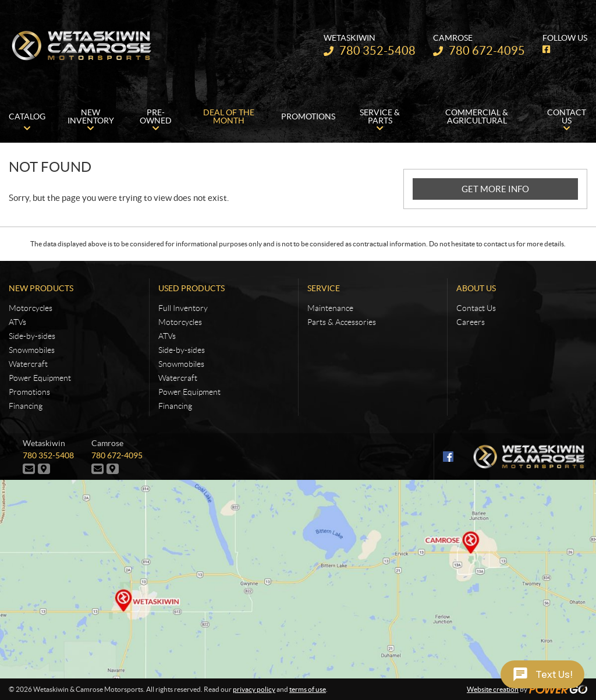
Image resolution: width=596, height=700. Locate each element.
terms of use (308, 689)
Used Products (191, 288)
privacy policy (254, 689)
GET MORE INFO (495, 189)
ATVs (17, 322)
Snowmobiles (32, 350)
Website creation (493, 689)
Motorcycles (31, 308)
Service (324, 288)
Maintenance (330, 308)
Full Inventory (183, 308)
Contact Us (476, 308)
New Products (41, 288)
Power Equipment (40, 378)
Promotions (29, 392)
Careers (471, 322)
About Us (476, 288)
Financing (26, 406)
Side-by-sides (32, 336)
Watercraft (28, 364)
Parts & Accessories (342, 322)
